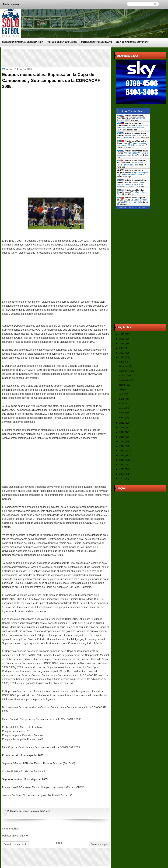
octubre (122, 376)
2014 (122, 446)
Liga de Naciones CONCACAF (132, 42)
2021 (122, 357)
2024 (122, 343)
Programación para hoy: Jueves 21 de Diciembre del (132, 144)
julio (121, 390)
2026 (122, 334)
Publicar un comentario (15, 836)
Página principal (11, 4)
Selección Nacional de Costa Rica (23, 42)
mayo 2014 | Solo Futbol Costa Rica (132, 136)
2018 (122, 428)
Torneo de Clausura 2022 (62, 42)
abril (121, 403)
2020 (122, 362)
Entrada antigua (99, 844)
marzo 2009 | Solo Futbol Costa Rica (133, 164)
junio (121, 394)
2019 (122, 423)
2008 (122, 474)
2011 (122, 460)
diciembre (124, 366)
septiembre (124, 380)
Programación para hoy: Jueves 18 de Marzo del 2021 (133, 174)
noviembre (124, 371)
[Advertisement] (67, 58)
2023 (122, 348)
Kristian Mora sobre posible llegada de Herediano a (131, 184)
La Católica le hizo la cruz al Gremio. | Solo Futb (132, 201)
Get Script (133, 207)
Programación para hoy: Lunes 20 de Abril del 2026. (132, 128)
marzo (122, 408)
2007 (122, 478)
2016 (122, 437)
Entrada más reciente (15, 844)
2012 (122, 455)
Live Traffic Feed (133, 111)
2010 (122, 465)
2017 (122, 432)
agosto (122, 385)
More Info (143, 207)
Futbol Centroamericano (97, 42)
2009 (122, 469)
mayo (122, 399)
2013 (122, 451)
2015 (122, 441)
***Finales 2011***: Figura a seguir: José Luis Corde (132, 154)
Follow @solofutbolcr (93, 21)
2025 (122, 339)
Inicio (59, 843)
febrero (122, 413)
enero (122, 417)
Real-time (122, 207)
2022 (122, 353)
